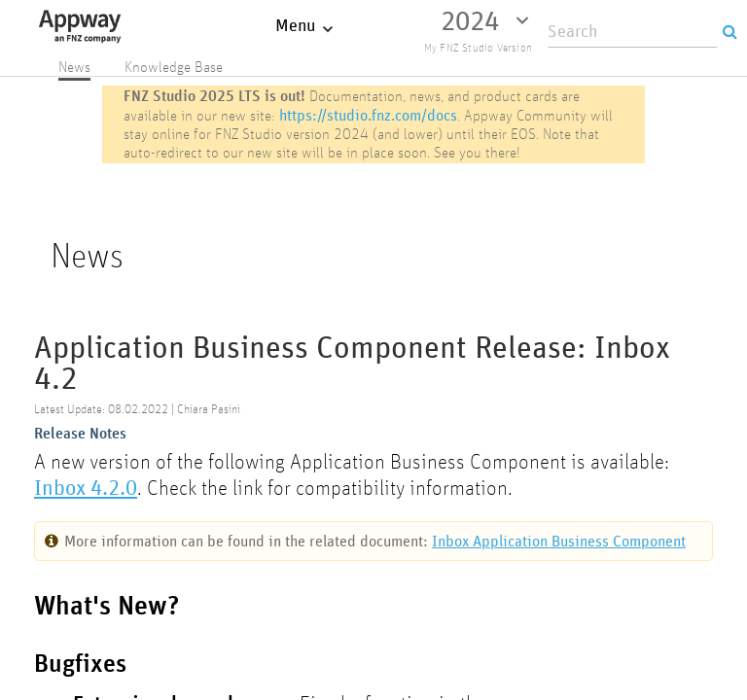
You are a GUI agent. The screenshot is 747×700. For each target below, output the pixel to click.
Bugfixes (80, 664)
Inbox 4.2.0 (86, 488)
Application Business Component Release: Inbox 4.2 (352, 364)
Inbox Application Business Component (559, 541)
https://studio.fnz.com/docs (368, 115)
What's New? (107, 607)
